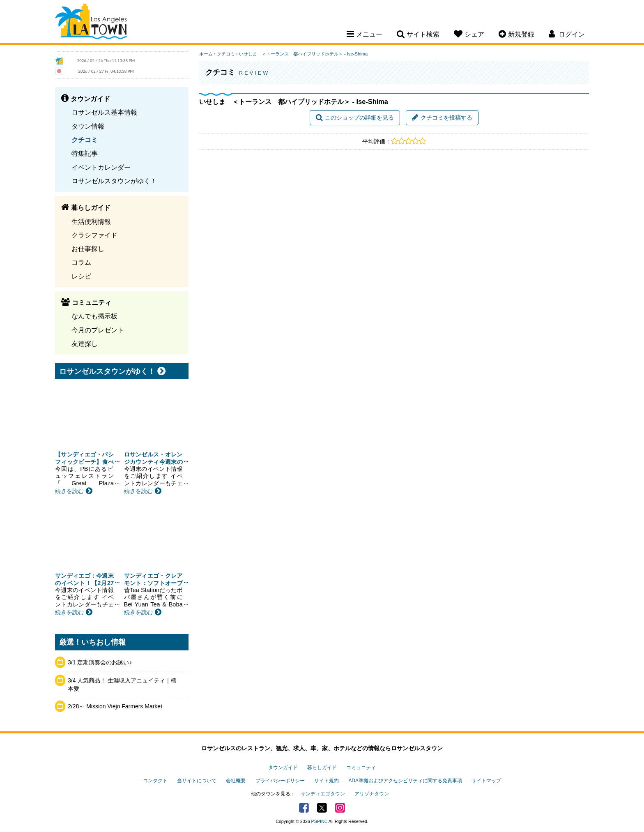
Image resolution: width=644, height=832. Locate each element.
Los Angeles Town (91, 23)
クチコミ (85, 140)
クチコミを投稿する (442, 118)
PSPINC (320, 821)
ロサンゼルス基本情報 (104, 112)
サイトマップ (486, 781)
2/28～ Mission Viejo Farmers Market (115, 706)
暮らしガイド (322, 767)
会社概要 (236, 781)
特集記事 (85, 153)
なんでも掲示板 (94, 316)
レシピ (81, 276)
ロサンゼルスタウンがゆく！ (114, 181)
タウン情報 (88, 126)
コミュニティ (361, 767)
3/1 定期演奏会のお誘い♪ (100, 662)
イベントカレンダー (101, 167)
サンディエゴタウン (323, 794)
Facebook (304, 808)
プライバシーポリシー (280, 781)
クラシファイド (94, 235)
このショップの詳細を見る (355, 118)
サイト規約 (327, 781)
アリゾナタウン (372, 794)
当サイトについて (197, 781)
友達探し (85, 343)
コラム (81, 262)
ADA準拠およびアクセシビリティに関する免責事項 (405, 781)
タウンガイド (283, 767)
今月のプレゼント (98, 330)
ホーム (206, 54)
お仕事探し (88, 249)
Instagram (340, 808)
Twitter (322, 808)
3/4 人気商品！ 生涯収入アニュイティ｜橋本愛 (122, 684)
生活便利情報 (91, 221)
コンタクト (155, 781)
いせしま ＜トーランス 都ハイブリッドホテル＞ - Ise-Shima (303, 54)
